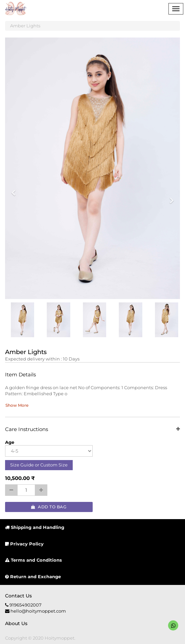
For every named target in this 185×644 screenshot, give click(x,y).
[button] (16, 190)
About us (16, 623)
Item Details (20, 375)
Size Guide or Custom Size (39, 465)
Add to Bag (49, 507)
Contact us (18, 596)
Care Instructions (92, 430)
